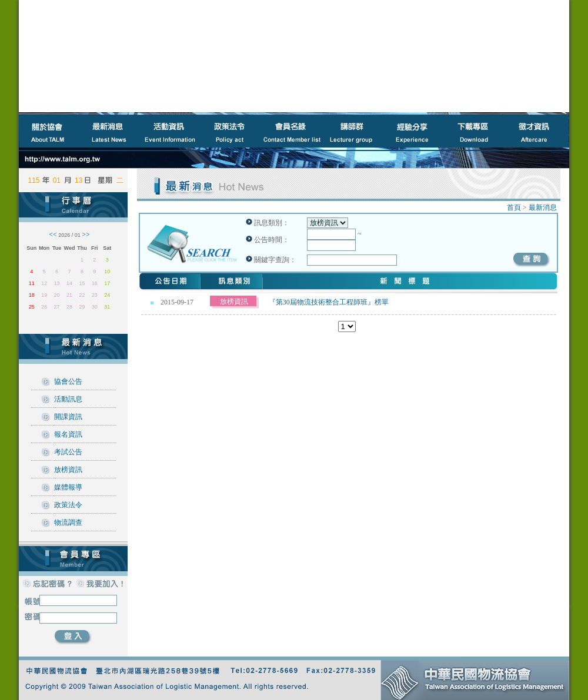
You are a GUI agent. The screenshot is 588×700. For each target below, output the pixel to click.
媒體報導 (68, 487)
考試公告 (68, 452)
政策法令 (68, 505)
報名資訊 (68, 434)
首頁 (514, 207)
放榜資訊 (68, 470)
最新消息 (543, 207)
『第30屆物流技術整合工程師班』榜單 (329, 302)
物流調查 (68, 523)
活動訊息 (68, 399)
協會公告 (68, 381)
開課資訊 (68, 417)
